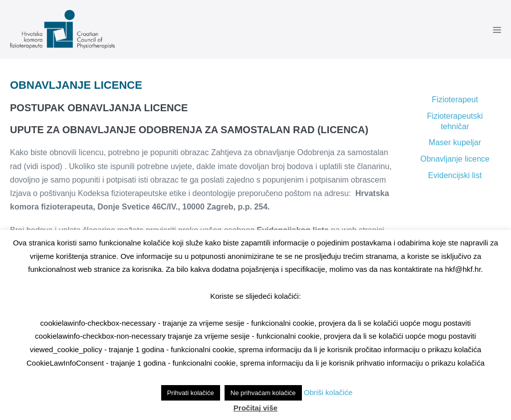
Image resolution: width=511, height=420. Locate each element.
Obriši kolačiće (328, 392)
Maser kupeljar (455, 142)
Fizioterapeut (455, 100)
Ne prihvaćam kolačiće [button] (263, 393)
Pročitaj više (255, 408)
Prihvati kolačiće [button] (191, 393)
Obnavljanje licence (455, 159)
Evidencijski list (455, 175)
